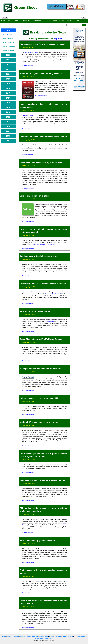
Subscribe (5, 18)
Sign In (84, 18)
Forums (10, 21)
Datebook (17, 21)
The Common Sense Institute (30, 115)
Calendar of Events (67, 636)
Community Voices (79, 636)
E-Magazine (26, 21)
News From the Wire (32, 636)
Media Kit (69, 21)
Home (3, 21)
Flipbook (23, 636)
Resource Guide (37, 21)
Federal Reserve (49, 322)
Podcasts (58, 636)
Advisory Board (49, 638)
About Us (77, 21)
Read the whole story (28, 66)
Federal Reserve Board (31, 52)
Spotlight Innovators (58, 21)
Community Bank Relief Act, (53, 294)
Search (84, 25)
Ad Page (47, 21)
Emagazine (16, 636)
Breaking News (44, 636)
